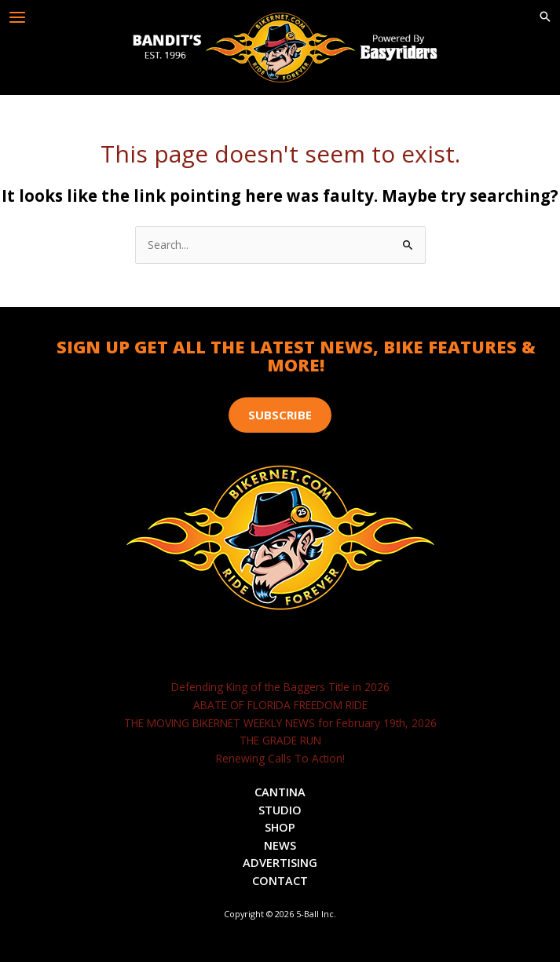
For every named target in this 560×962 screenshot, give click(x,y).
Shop (280, 827)
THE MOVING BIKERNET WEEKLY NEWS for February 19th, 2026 (280, 723)
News (280, 845)
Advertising (280, 862)
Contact (280, 880)
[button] (545, 17)
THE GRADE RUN (280, 740)
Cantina (280, 792)
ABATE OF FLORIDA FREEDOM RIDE (280, 705)
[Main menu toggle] (18, 18)
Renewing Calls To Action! (280, 758)
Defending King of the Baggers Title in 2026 (280, 687)
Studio (280, 810)
